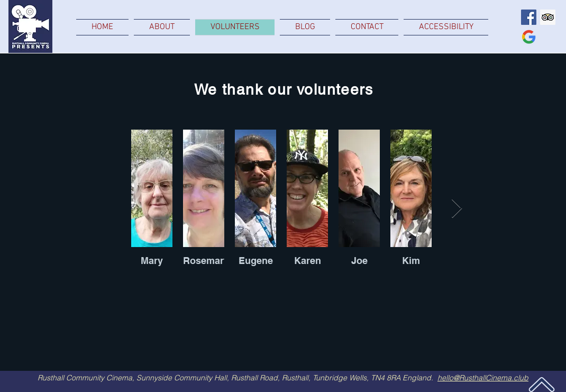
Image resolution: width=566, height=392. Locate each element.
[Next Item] (457, 209)
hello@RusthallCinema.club (483, 378)
